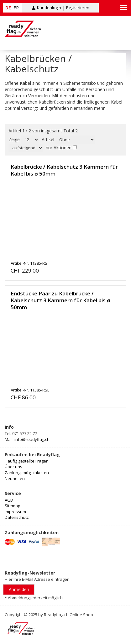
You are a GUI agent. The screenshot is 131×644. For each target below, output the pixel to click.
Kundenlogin (49, 8)
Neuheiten (15, 478)
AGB (9, 500)
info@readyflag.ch (32, 439)
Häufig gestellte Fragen (27, 461)
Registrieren (78, 8)
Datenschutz (17, 517)
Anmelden (19, 589)
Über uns (13, 467)
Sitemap (13, 506)
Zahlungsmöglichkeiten (27, 473)
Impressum (15, 512)
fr (16, 8)
